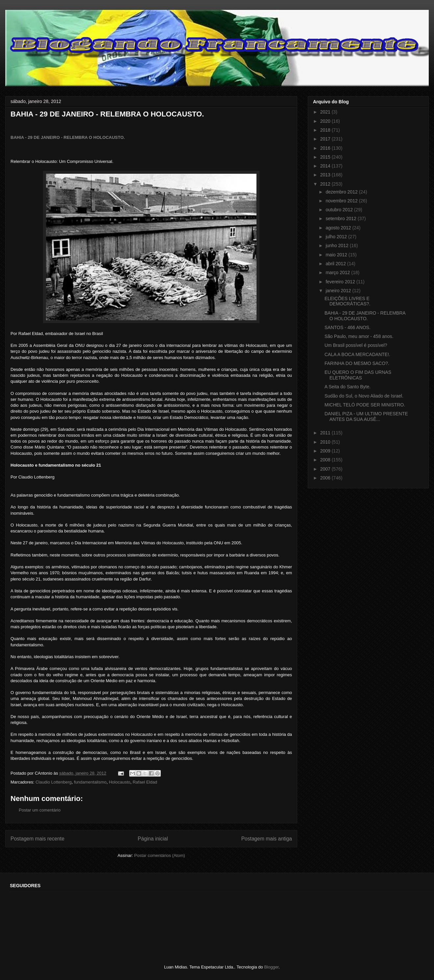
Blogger (271, 967)
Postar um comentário (40, 810)
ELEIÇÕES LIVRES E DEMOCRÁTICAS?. (347, 301)
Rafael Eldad (145, 782)
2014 (326, 166)
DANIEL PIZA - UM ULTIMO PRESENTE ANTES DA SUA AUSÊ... (366, 416)
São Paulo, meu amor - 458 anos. (359, 336)
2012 (326, 184)
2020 (326, 121)
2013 (326, 175)
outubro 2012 (340, 210)
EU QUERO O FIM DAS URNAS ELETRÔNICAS (358, 375)
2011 (326, 433)
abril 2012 (336, 264)
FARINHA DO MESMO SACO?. (357, 363)
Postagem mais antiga (267, 839)
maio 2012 (337, 255)
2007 (326, 469)
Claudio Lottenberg (54, 782)
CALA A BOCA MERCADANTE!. (357, 354)
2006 (326, 478)
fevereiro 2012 (341, 282)
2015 (326, 157)
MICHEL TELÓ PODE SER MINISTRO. (365, 405)
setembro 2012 (341, 219)
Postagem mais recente (37, 839)
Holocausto (120, 782)
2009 (326, 451)
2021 (326, 112)
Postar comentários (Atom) (160, 855)
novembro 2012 (342, 201)
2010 (326, 442)
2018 (326, 130)
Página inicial (153, 839)
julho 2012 (337, 237)
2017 (326, 139)
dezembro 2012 (342, 192)
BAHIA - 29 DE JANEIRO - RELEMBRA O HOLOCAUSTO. (68, 137)
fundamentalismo (90, 782)
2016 (326, 148)
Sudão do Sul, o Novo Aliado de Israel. (364, 396)
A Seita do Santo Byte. (348, 387)
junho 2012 (338, 245)
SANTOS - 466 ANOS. (348, 327)
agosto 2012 (339, 228)
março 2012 (338, 272)
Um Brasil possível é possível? (356, 345)
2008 (326, 460)
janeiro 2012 (339, 291)
